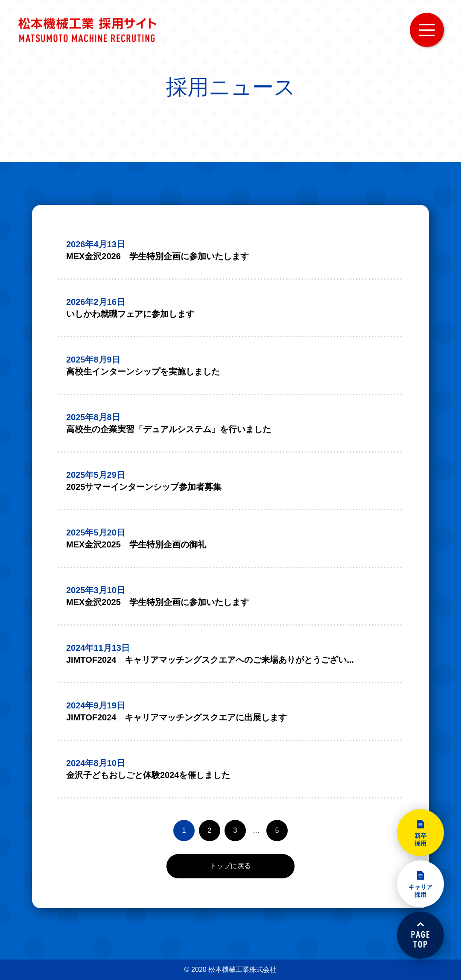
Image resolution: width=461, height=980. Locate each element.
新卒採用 (420, 840)
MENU (427, 30)
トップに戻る (230, 866)
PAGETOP (420, 935)
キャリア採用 (420, 891)
